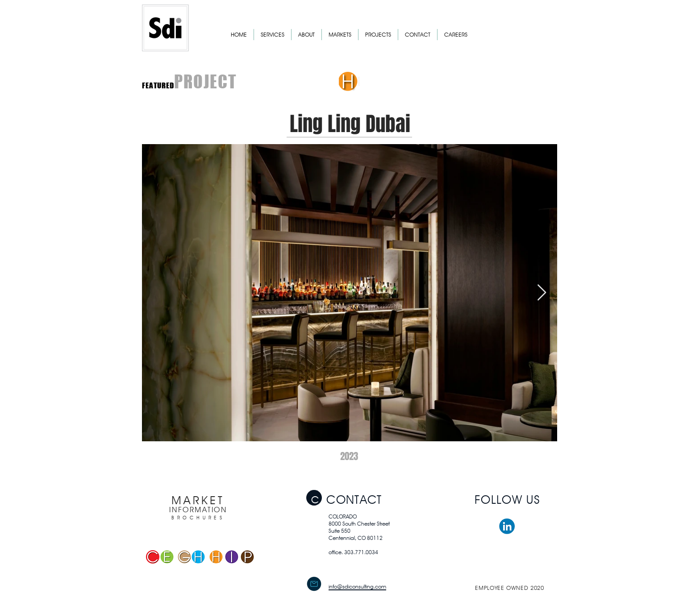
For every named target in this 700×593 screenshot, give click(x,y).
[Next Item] (542, 293)
